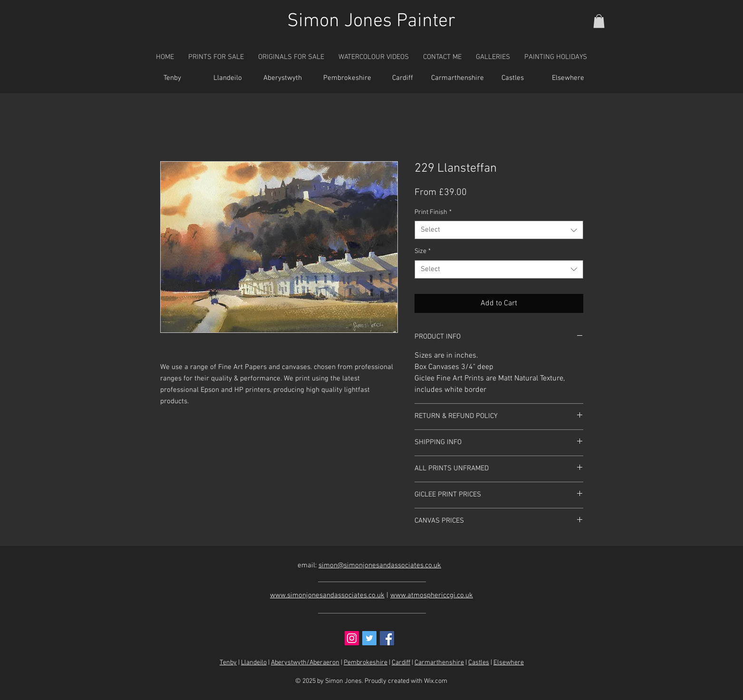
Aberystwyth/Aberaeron (305, 663)
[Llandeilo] (228, 78)
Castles (479, 663)
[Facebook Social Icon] (387, 638)
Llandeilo (254, 663)
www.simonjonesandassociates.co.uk (327, 595)
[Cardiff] (403, 78)
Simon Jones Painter (371, 21)
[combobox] (499, 230)
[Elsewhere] (568, 78)
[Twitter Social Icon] (369, 638)
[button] (599, 21)
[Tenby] (173, 78)
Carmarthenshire (439, 663)
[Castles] (513, 78)
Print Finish (433, 212)
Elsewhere (509, 663)
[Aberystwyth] (283, 78)
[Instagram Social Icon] (352, 638)
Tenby (228, 663)
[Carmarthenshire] (458, 78)
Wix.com (436, 681)
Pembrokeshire (366, 663)
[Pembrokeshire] (347, 78)
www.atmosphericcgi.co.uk (432, 595)
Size (423, 251)
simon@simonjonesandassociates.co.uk (380, 565)
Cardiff (401, 663)
